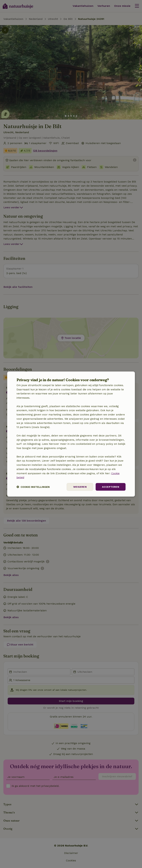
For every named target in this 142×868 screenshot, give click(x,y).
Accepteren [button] (111, 487)
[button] (33, 487)
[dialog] (71, 434)
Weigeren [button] (80, 487)
